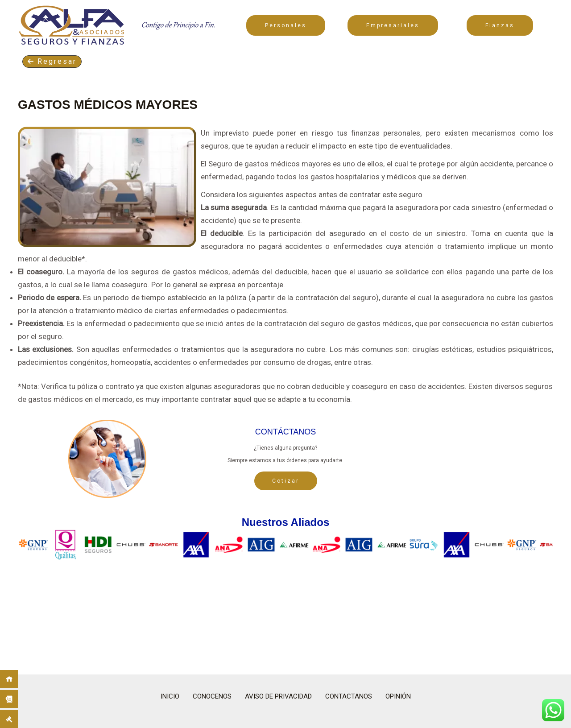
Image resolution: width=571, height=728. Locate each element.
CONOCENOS (212, 696)
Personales (286, 25)
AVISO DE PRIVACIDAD (278, 696)
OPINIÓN (398, 696)
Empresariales (393, 25)
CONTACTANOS (349, 696)
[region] (285, 596)
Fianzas (500, 25)
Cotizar (286, 481)
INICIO (170, 696)
